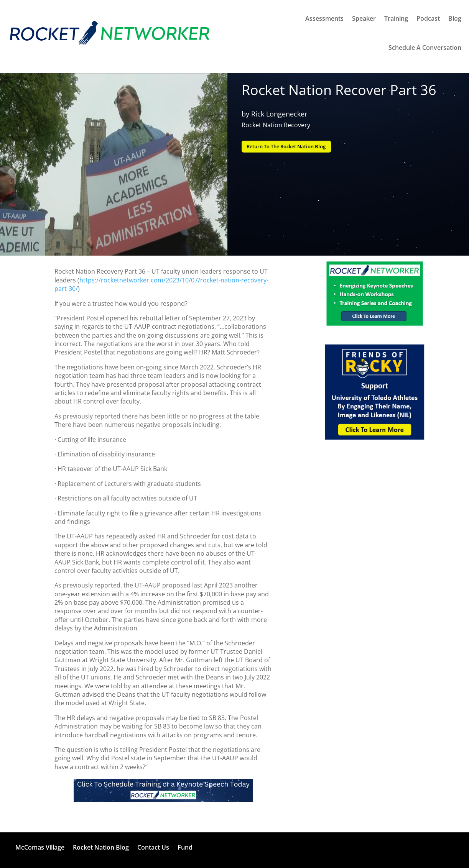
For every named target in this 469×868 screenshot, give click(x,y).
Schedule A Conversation (425, 48)
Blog (455, 18)
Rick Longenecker (279, 114)
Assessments (324, 18)
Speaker (364, 18)
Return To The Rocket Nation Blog (292, 147)
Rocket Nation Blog (101, 847)
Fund (185, 847)
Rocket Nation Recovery (276, 125)
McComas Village (40, 847)
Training (396, 18)
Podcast (428, 18)
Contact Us (153, 847)
